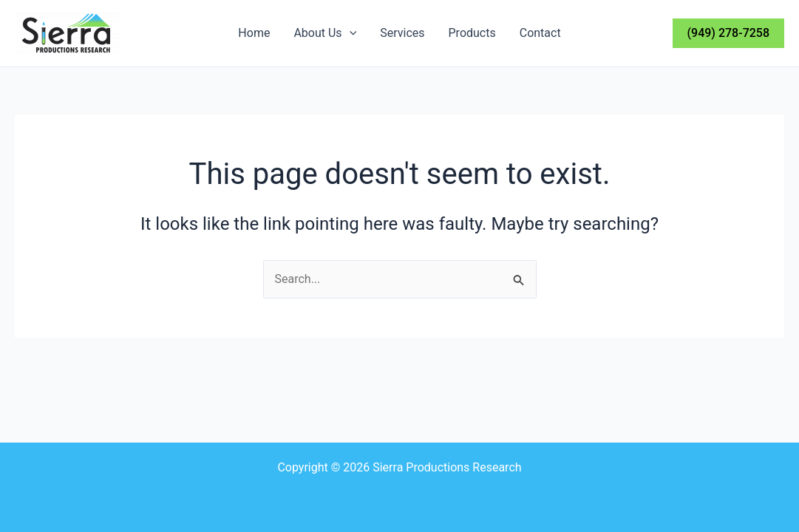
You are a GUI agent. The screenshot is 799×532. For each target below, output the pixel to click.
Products (472, 33)
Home (254, 33)
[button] (728, 33)
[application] (350, 33)
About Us (325, 33)
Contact (540, 33)
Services (402, 33)
